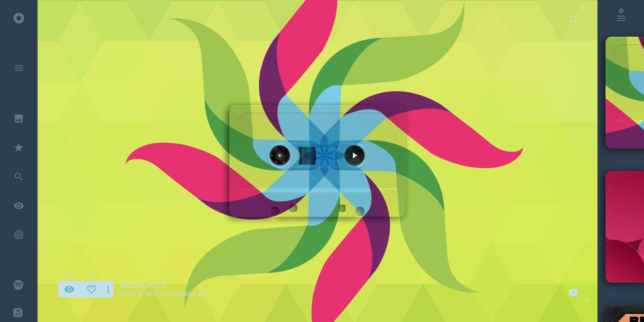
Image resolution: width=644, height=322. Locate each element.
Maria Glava (160, 294)
